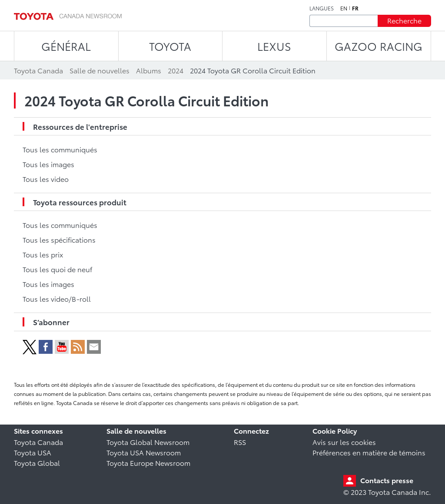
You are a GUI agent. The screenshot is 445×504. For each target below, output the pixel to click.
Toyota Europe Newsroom (148, 463)
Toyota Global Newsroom (148, 442)
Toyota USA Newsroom (144, 452)
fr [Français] (355, 8)
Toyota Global (37, 463)
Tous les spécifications (59, 239)
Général (66, 46)
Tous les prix (43, 254)
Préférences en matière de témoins (369, 452)
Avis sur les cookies (344, 442)
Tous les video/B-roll (57, 298)
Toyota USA (33, 452)
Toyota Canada (38, 442)
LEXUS (274, 46)
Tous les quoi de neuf (57, 269)
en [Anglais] (344, 8)
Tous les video (46, 179)
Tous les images (48, 164)
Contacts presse (387, 480)
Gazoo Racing (379, 46)
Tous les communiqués (60, 149)
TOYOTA (170, 46)
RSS (240, 442)
